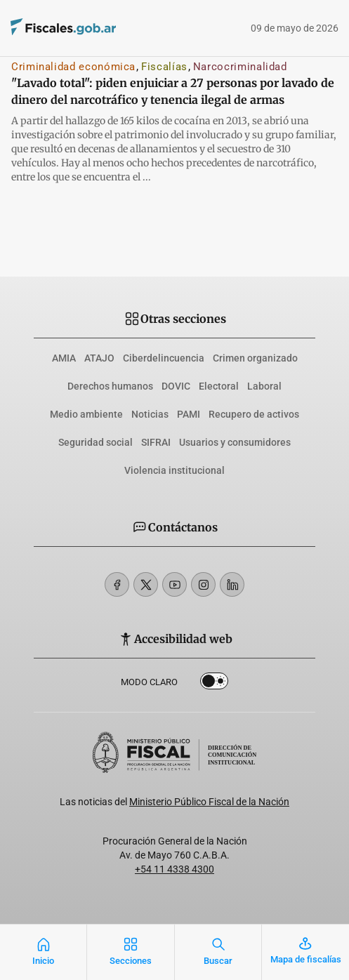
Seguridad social (96, 442)
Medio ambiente (86, 414)
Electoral (219, 386)
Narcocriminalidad (240, 67)
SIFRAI (156, 442)
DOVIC (176, 386)
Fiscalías (164, 67)
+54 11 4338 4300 (174, 869)
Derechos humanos (110, 386)
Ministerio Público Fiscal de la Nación (209, 802)
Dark (214, 684)
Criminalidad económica (73, 67)
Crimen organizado (255, 358)
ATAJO (99, 358)
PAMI (189, 414)
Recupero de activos (254, 414)
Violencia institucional (174, 470)
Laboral (264, 386)
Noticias (150, 414)
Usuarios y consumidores (235, 442)
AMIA (64, 358)
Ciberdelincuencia (164, 358)
